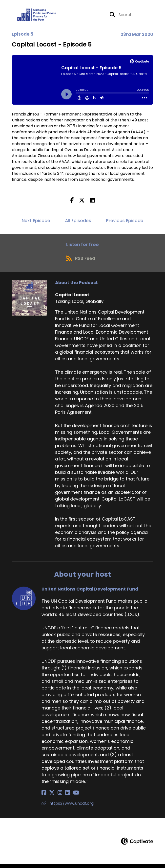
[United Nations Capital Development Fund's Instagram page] (56, 797)
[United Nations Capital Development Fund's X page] (50, 797)
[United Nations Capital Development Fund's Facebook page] (44, 797)
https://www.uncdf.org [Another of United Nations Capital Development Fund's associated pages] (68, 807)
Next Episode (36, 222)
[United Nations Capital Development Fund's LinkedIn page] (62, 797)
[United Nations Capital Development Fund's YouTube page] (68, 797)
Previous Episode (125, 222)
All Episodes (78, 222)
